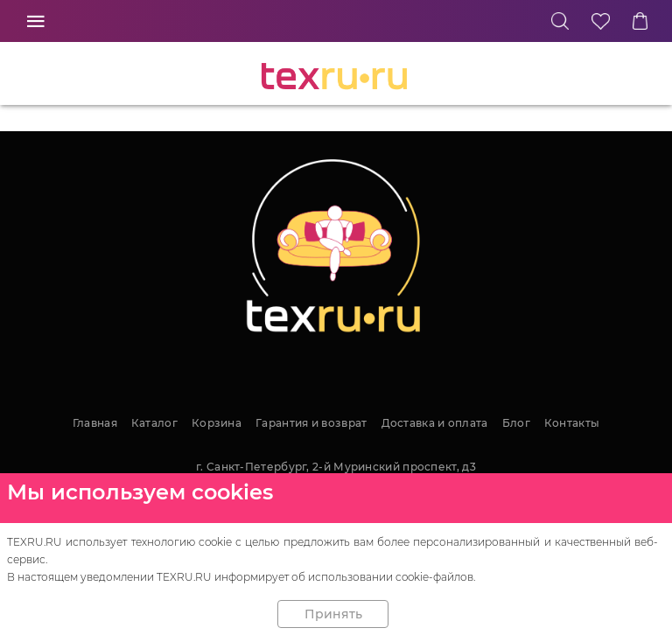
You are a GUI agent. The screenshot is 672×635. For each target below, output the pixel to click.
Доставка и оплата (435, 423)
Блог (516, 423)
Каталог (154, 423)
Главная (95, 423)
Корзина (217, 423)
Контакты (572, 423)
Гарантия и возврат (311, 423)
